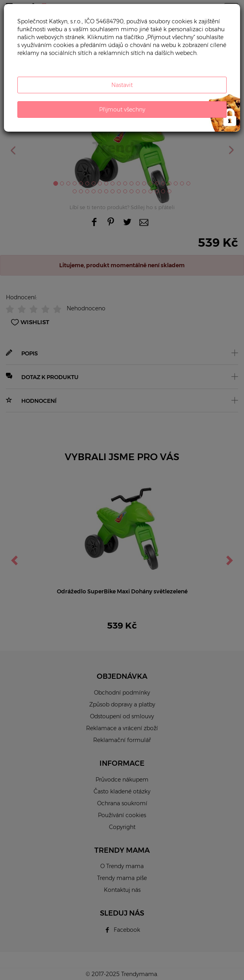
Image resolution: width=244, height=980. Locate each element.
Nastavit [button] (122, 85)
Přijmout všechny (122, 110)
